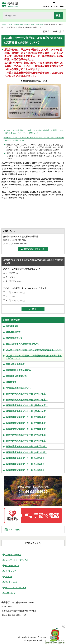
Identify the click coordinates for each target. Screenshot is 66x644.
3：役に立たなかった (15, 281)
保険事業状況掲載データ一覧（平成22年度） (27, 400)
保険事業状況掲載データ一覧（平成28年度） (27, 429)
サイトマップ (10, 571)
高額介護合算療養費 (15, 364)
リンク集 (9, 577)
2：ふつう (10, 277)
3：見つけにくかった (15, 300)
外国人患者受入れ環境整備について (23, 344)
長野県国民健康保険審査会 (18, 370)
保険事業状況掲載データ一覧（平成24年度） (27, 405)
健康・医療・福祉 (16, 24)
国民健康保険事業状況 (16, 376)
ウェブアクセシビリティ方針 (17, 560)
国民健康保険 (12, 326)
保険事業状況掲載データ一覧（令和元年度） (27, 446)
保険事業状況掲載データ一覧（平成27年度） (27, 423)
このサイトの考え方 (13, 555)
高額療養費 (11, 382)
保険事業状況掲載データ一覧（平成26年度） (27, 417)
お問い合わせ (10, 593)
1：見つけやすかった (15, 292)
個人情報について (12, 566)
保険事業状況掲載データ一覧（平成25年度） (27, 411)
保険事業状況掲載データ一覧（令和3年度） (26, 458)
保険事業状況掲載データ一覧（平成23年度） (27, 394)
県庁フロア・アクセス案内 (16, 588)
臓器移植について (14, 338)
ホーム (4, 24)
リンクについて (11, 582)
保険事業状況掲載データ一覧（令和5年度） (26, 470)
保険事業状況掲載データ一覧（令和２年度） (27, 452)
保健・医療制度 (37, 24)
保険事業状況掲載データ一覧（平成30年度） (27, 441)
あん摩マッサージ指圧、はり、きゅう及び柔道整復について (34, 350)
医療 (27, 24)
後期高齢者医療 (13, 332)
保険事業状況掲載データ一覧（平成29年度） (27, 435)
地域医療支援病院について (18, 388)
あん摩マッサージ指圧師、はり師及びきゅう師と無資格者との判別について (34, 357)
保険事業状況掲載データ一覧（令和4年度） (26, 464)
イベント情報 (14, 530)
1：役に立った (12, 273)
